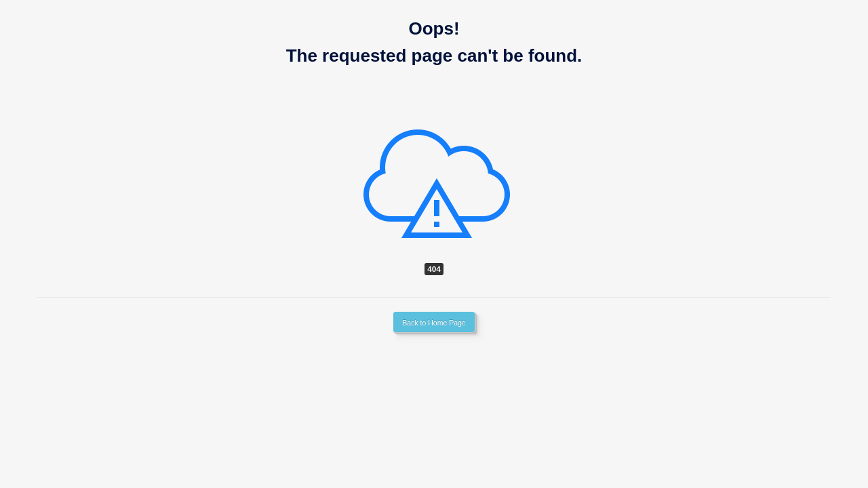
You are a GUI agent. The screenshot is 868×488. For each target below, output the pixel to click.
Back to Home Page (434, 323)
